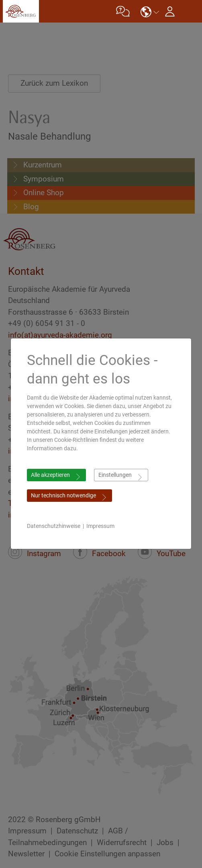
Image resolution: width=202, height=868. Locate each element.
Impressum (100, 526)
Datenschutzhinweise (54, 526)
